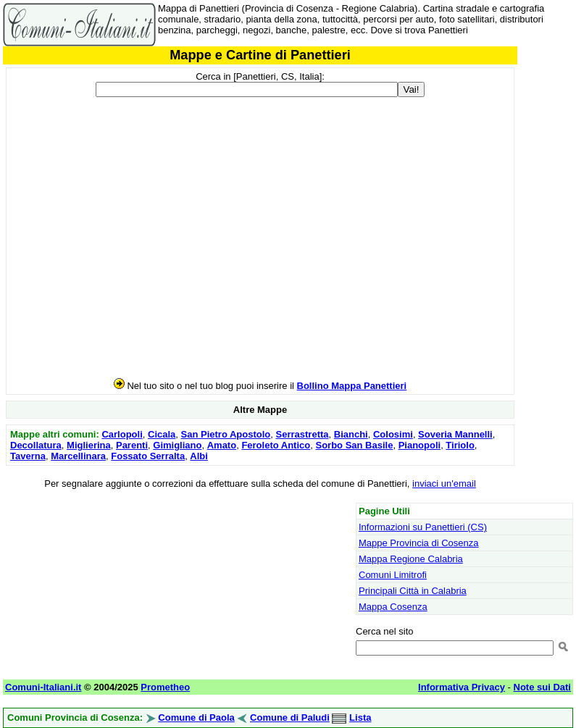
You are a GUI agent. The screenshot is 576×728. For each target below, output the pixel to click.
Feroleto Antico (276, 445)
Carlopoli (122, 434)
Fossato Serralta (148, 456)
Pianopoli (420, 445)
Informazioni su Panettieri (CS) (423, 527)
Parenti (132, 445)
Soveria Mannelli (455, 434)
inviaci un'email (444, 484)
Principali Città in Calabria (413, 591)
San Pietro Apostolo (226, 434)
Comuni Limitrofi (393, 575)
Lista (360, 717)
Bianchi (351, 434)
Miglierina (89, 445)
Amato (222, 445)
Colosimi (393, 434)
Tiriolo (460, 445)
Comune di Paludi (290, 717)
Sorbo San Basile (354, 445)
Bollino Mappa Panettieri (352, 386)
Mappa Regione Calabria (411, 559)
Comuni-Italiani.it (43, 687)
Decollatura (36, 445)
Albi (199, 456)
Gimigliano (177, 445)
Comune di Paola (196, 717)
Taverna (28, 456)
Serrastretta (302, 434)
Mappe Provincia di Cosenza (418, 543)
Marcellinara (78, 456)
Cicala (162, 434)
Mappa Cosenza (393, 607)
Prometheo (165, 687)
